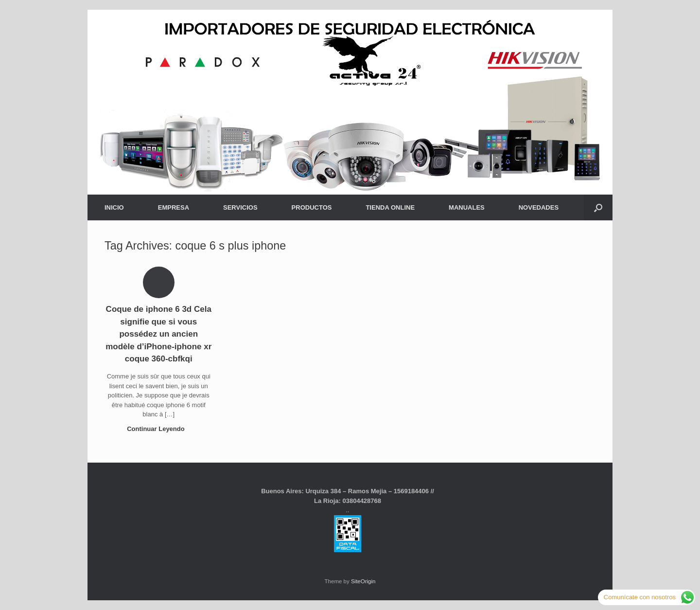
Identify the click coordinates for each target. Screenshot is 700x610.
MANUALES (467, 207)
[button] (598, 207)
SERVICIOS (240, 207)
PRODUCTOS (312, 207)
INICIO (114, 207)
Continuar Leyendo (158, 429)
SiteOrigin (363, 581)
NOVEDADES (539, 207)
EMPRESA (174, 207)
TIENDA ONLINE (390, 207)
